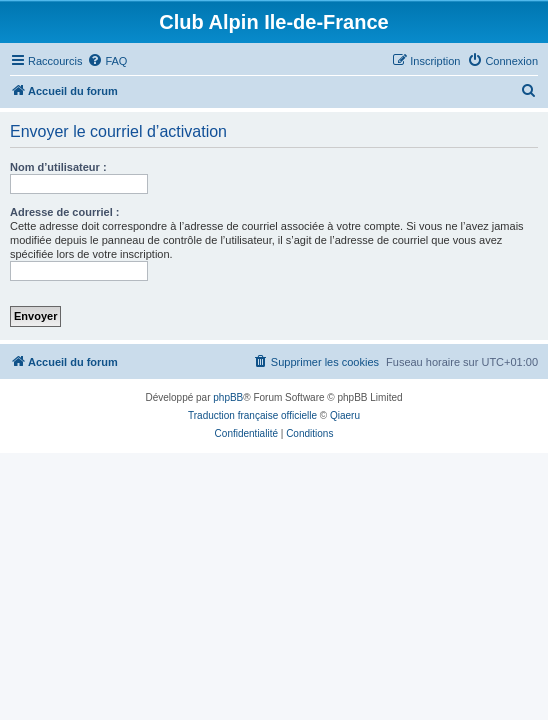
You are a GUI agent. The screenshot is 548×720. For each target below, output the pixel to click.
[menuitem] (107, 61)
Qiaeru (345, 415)
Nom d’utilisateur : (58, 167)
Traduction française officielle (252, 415)
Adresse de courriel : (64, 212)
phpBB (228, 397)
